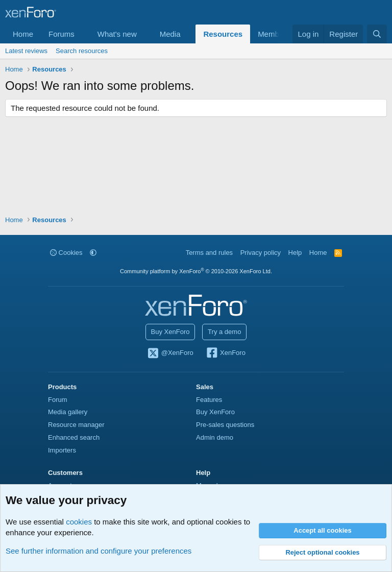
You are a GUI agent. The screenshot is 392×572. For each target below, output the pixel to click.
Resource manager (76, 425)
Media (170, 34)
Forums (62, 34)
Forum (58, 400)
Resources (223, 34)
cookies (79, 522)
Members (274, 34)
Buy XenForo (170, 332)
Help (295, 253)
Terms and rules (209, 253)
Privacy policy (261, 253)
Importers (62, 450)
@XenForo (170, 353)
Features (209, 400)
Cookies (66, 253)
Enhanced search (74, 437)
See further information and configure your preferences (99, 551)
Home (23, 34)
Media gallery (68, 412)
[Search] (377, 34)
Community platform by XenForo (196, 271)
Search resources (82, 51)
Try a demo (224, 332)
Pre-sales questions (225, 425)
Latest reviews (26, 51)
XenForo (225, 353)
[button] (83, 34)
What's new (117, 34)
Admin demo (215, 437)
